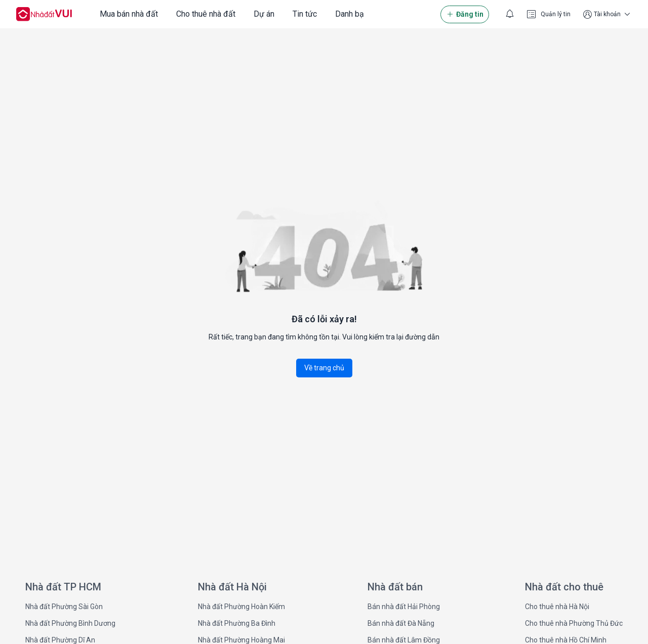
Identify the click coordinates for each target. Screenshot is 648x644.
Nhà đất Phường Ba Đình (237, 623)
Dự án (264, 14)
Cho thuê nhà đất (206, 14)
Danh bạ (350, 14)
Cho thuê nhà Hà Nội (557, 607)
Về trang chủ (324, 368)
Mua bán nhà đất (129, 14)
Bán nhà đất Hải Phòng (404, 607)
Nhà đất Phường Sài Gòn (64, 607)
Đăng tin (465, 14)
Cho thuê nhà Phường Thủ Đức (574, 623)
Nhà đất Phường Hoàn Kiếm (241, 607)
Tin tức (305, 14)
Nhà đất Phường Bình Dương (70, 623)
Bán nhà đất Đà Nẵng (401, 623)
